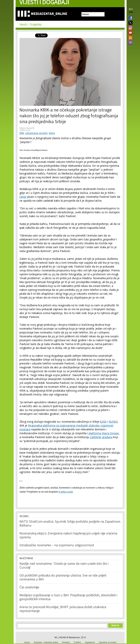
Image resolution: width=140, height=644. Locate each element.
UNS (104, 422)
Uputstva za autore (107, 642)
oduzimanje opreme (36, 133)
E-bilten (77, 642)
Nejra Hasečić (27, 128)
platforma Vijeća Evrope (104, 433)
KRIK (22, 133)
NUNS (113, 422)
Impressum (90, 642)
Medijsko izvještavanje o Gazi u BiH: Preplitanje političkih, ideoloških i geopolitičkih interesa (68, 597)
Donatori (66, 642)
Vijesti (23, 24)
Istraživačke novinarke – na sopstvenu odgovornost (57, 546)
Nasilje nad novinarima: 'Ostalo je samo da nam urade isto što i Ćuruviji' (64, 566)
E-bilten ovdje (66, 492)
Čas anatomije (29, 588)
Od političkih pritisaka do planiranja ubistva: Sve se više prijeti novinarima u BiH (63, 578)
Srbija (52, 133)
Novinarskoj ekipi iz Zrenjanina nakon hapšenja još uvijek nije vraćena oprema (68, 536)
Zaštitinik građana (101, 437)
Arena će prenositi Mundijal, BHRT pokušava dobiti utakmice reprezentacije (63, 609)
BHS (131, 9)
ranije (23, 197)
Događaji (36, 24)
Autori (27, 642)
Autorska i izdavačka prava (46, 642)
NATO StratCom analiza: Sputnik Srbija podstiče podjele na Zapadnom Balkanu (70, 524)
